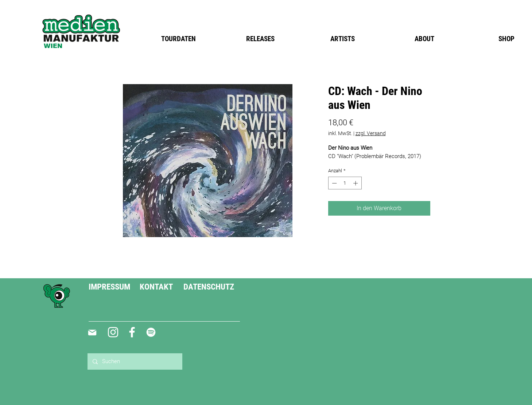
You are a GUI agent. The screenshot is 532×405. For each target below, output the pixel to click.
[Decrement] (334, 183)
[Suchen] (135, 361)
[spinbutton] (345, 183)
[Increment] (356, 183)
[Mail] (92, 333)
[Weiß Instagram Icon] (113, 332)
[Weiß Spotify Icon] (151, 332)
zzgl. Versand (371, 133)
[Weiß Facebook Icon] (132, 332)
